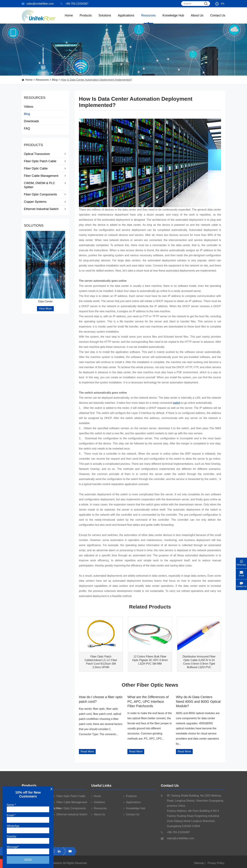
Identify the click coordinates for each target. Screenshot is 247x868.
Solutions (105, 19)
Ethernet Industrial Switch (45, 209)
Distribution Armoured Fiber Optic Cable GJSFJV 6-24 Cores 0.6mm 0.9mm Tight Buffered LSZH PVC (199, 662)
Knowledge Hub (173, 19)
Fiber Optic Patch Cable (45, 161)
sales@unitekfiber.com (38, 4)
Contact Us (218, 19)
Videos (29, 107)
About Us (197, 19)
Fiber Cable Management (45, 176)
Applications (126, 19)
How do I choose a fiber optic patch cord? (101, 699)
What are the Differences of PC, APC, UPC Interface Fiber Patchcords (148, 701)
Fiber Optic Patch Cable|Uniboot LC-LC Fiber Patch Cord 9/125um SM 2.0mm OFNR (101, 662)
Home (69, 19)
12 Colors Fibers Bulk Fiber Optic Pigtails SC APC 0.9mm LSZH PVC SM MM (150, 660)
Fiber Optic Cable (45, 168)
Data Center (45, 301)
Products (33, 145)
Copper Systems (45, 202)
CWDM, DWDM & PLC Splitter (45, 185)
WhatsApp (241, 562)
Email (241, 573)
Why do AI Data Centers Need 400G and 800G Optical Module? (198, 701)
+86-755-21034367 (74, 4)
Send (28, 860)
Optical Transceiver (45, 154)
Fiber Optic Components (45, 194)
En (223, 4)
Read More (87, 751)
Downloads (31, 121)
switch (177, 403)
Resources (148, 19)
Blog (55, 80)
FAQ (27, 128)
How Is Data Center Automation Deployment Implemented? (96, 80)
